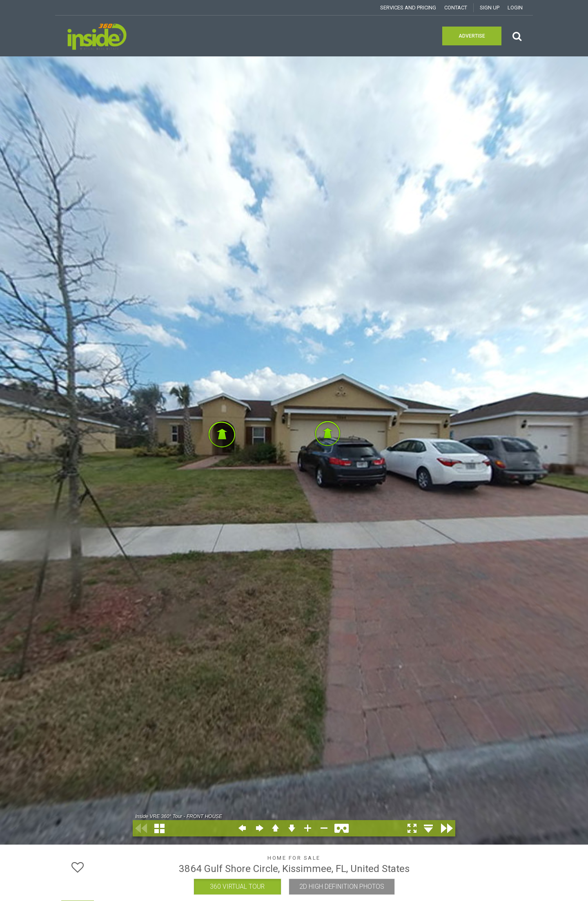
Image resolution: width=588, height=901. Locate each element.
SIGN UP (490, 8)
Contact (456, 8)
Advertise (472, 36)
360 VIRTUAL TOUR (237, 887)
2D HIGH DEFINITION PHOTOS (342, 887)
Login (515, 8)
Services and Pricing (408, 8)
